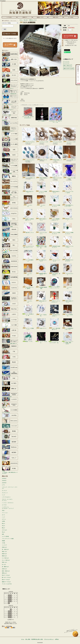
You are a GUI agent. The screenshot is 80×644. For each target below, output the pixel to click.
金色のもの (4, 569)
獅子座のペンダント (68, 215)
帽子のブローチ (42, 153)
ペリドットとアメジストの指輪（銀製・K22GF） (68, 338)
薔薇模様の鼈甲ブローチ (41, 270)
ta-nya (10, 336)
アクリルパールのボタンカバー (56, 136)
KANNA (10, 256)
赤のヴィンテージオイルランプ (54, 297)
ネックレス (4, 491)
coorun (10, 283)
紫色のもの (4, 556)
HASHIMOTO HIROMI (10, 395)
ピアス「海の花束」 (41, 311)
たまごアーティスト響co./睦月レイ (10, 341)
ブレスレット (5, 493)
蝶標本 (10, 177)
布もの (3, 526)
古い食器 (10, 65)
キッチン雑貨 (10, 145)
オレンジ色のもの (6, 560)
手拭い (3, 511)
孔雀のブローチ (41, 324)
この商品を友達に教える (71, 42)
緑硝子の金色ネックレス (41, 215)
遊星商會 (10, 442)
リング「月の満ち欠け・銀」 (28, 310)
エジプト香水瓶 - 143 (28, 171)
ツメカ (10, 357)
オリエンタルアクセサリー (10, 108)
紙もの (3, 523)
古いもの (10, 76)
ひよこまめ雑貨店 (10, 410)
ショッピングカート (71, 17)
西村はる (10, 405)
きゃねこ (10, 272)
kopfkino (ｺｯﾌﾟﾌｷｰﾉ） (10, 299)
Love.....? (10, 458)
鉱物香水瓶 (10, 118)
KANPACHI (10, 262)
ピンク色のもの (5, 558)
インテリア (4, 545)
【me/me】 (10, 437)
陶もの (3, 528)
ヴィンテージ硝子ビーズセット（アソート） (54, 283)
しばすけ (10, 315)
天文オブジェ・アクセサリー (10, 129)
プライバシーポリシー (49, 639)
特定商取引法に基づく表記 (71, 45)
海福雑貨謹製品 (10, 54)
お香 (10, 150)
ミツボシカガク (10, 426)
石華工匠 (10, 331)
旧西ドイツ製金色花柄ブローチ (28, 215)
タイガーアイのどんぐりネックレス (28, 136)
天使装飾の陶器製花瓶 (41, 283)
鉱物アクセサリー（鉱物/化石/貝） (10, 92)
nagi (10, 379)
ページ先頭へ (75, 635)
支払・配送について (25, 17)
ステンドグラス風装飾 (10, 171)
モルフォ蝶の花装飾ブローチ (54, 324)
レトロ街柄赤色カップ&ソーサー (68, 324)
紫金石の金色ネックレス (54, 187)
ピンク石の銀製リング (28, 256)
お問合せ (55, 17)
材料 (3, 534)
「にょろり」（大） (28, 201)
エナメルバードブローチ (54, 256)
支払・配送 (28, 639)
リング (3, 495)
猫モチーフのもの (6, 580)
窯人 (10, 246)
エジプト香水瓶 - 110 (69, 153)
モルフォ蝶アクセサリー (10, 102)
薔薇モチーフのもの (6, 582)
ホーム (9, 17)
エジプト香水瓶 (10, 187)
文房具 (10, 155)
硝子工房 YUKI (10, 251)
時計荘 (10, 363)
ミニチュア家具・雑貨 (10, 193)
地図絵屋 (10, 347)
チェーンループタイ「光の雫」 (68, 187)
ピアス (3, 485)
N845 (10, 240)
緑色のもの (4, 554)
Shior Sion (10, 310)
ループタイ (4, 505)
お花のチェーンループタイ (68, 242)
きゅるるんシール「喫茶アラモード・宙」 (56, 115)
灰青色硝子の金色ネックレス (54, 242)
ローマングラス (10, 124)
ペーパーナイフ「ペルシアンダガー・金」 (54, 338)
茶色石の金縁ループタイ (56, 154)
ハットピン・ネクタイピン (8, 503)
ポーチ (3, 515)
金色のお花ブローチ (28, 187)
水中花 (10, 203)
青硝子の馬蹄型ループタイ (42, 172)
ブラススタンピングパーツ (10, 198)
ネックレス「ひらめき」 (41, 338)
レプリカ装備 (10, 166)
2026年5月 (4, 481)
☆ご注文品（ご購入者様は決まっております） (10, 473)
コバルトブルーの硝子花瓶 (69, 172)
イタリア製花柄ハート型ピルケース (54, 215)
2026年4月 (4, 483)
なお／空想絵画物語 (10, 373)
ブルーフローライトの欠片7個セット (28, 154)
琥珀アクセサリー (10, 97)
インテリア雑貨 (10, 134)
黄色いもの (4, 552)
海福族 (3, 541)
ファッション (5, 513)
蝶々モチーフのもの (6, 577)
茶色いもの (4, 562)
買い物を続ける (71, 44)
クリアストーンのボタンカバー (42, 136)
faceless (10, 464)
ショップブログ (40, 17)
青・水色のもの (5, 549)
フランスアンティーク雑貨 (8, 539)
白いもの (4, 564)
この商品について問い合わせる (71, 40)
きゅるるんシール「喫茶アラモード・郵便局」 (41, 242)
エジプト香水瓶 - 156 (68, 311)
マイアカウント (10, 21)
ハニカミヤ (10, 400)
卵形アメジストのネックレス (56, 172)
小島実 (10, 294)
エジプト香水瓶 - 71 (42, 114)
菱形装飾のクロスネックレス (68, 256)
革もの (3, 532)
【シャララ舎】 (10, 320)
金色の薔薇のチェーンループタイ (68, 201)
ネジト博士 (10, 384)
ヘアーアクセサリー (6, 497)
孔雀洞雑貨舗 (10, 278)
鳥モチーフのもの (6, 575)
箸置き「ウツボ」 (28, 337)
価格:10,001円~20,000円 (69, 69)
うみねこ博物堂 (10, 235)
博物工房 (10, 389)
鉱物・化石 (10, 60)
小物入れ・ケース (33, 20)
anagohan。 (10, 214)
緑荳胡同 (10, 453)
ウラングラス (10, 81)
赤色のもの (4, 547)
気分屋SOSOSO (10, 267)
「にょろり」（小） (41, 201)
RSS (7, 628)
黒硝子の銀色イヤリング (68, 297)
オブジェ (4, 519)
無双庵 (10, 432)
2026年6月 (4, 478)
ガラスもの (4, 530)
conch (10, 304)
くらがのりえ (10, 288)
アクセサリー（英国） (10, 113)
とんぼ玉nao (10, 368)
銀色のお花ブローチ (41, 297)
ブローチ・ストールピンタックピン (7, 500)
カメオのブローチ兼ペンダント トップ (28, 242)
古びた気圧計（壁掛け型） (54, 270)
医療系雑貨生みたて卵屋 (10, 225)
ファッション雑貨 (10, 140)
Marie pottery (10, 421)
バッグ (3, 517)
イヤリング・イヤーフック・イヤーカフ (10, 488)
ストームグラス (10, 182)
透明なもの (4, 573)
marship (10, 416)
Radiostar (10, 448)
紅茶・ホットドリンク (10, 70)
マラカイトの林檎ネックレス (41, 187)
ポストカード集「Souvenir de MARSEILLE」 (28, 113)
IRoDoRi (10, 230)
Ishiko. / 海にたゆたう (10, 219)
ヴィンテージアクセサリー (10, 86)
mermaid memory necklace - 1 (54, 311)
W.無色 (10, 469)
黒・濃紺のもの (5, 567)
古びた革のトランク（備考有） (28, 283)
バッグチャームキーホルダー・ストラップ (8, 508)
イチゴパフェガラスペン (41, 228)
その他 (3, 543)
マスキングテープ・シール (10, 161)
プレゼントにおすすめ (7, 584)
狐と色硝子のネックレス (41, 256)
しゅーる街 (10, 325)
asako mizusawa (10, 209)
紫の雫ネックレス (28, 228)
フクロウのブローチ (68, 270)
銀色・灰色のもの (6, 571)
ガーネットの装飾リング (28, 324)
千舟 (10, 352)
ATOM (13, 628)
